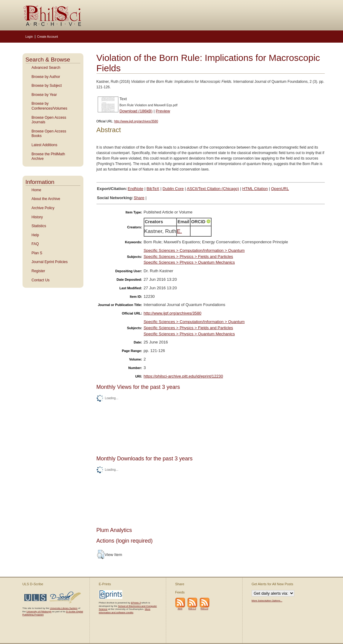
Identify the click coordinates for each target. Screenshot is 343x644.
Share (139, 198)
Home (37, 190)
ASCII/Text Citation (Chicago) (213, 189)
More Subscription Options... (267, 601)
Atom (180, 609)
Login (29, 37)
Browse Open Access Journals (49, 120)
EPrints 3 (136, 603)
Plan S (37, 253)
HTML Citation (255, 189)
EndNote (135, 189)
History (37, 217)
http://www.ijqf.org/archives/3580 (136, 121)
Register (38, 271)
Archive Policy (43, 208)
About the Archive (46, 199)
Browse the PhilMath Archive (48, 157)
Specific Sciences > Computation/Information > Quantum (194, 250)
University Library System (64, 608)
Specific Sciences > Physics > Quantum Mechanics (189, 262)
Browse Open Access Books (49, 134)
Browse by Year (44, 95)
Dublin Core (173, 189)
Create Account (47, 37)
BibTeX (153, 189)
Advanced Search (46, 68)
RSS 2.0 (204, 609)
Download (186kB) (136, 111)
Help (35, 235)
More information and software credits (125, 611)
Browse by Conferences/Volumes (49, 106)
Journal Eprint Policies (50, 262)
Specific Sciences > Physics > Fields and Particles (188, 257)
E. (179, 231)
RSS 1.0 (192, 609)
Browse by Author (46, 77)
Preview (163, 111)
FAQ (35, 244)
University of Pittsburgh (39, 612)
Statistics (39, 226)
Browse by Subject (47, 86)
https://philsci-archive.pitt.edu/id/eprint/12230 (183, 376)
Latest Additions (45, 145)
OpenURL (280, 189)
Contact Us (41, 280)
